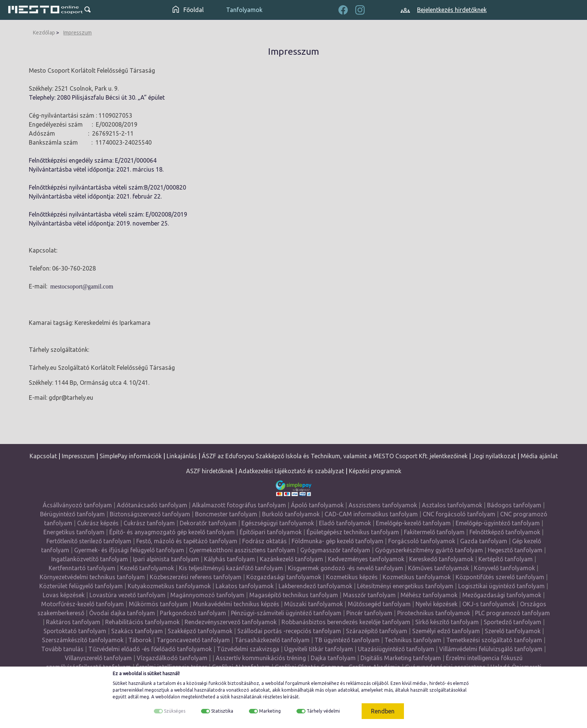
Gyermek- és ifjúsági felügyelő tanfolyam (129, 550)
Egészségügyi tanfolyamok (278, 523)
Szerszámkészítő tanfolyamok (83, 640)
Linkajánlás (182, 456)
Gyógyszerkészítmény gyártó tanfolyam (429, 550)
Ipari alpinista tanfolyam (166, 559)
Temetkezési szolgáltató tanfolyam (494, 640)
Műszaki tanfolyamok (314, 604)
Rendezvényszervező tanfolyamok (231, 622)
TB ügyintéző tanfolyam (347, 640)
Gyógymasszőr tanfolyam (335, 550)
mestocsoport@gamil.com (82, 286)
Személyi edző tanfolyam (446, 631)
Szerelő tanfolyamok (513, 631)
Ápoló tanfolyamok (317, 505)
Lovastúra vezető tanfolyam (127, 595)
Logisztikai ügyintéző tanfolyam (501, 586)
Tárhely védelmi (323, 711)
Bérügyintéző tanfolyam (72, 514)
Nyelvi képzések (437, 604)
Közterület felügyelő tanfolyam (81, 586)
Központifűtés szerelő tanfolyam (500, 577)
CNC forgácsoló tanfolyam (459, 514)
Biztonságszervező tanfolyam (150, 514)
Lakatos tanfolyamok (245, 586)
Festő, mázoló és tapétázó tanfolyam (187, 541)
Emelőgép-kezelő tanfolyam (413, 523)
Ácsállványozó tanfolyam (77, 505)
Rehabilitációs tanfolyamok (142, 622)
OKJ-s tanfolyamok (489, 604)
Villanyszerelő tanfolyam (98, 658)
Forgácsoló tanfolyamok (422, 541)
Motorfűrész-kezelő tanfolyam (83, 604)
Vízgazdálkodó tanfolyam (172, 658)
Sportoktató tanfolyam (75, 631)
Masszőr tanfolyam (369, 595)
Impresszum (77, 33)
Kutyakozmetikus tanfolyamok (169, 586)
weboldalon (168, 697)
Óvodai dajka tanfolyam (122, 613)
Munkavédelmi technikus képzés (236, 604)
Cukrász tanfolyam (149, 523)
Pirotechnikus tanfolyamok (434, 613)
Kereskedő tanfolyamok (441, 559)
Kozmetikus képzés (352, 577)
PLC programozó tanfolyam (513, 613)
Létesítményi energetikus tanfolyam (405, 586)
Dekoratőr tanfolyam (208, 523)
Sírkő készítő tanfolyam (447, 622)
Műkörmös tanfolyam (158, 604)
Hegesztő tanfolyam (515, 550)
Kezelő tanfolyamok (147, 568)
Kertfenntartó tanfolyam (82, 568)
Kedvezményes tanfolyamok (366, 559)
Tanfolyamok (244, 10)
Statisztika (222, 711)
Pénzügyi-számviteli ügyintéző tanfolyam (286, 613)
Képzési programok (375, 471)
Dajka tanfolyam (333, 658)
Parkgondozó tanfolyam (193, 613)
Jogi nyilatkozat (494, 456)
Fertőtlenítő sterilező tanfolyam (89, 541)
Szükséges (175, 711)
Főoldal (188, 10)
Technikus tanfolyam (413, 640)
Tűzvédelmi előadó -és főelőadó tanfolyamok (150, 649)
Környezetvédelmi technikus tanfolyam (92, 577)
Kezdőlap (44, 33)
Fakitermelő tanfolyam (434, 532)
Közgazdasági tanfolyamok (284, 577)
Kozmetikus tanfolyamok (417, 577)
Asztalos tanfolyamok (452, 505)
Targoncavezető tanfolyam (193, 640)
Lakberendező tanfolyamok (315, 586)
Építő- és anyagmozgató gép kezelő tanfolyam (172, 532)
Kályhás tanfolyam (229, 559)
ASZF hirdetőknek (210, 471)
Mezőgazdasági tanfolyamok (502, 595)
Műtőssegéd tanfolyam (379, 604)
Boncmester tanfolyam (226, 514)
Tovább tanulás (62, 649)
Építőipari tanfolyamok (271, 532)
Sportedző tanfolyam (513, 622)
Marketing (270, 711)
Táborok (140, 640)
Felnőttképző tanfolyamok (505, 532)
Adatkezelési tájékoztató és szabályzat (291, 471)
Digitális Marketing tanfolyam (401, 658)
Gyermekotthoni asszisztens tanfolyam (242, 550)
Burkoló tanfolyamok (291, 514)
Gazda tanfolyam (484, 541)
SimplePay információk (131, 456)
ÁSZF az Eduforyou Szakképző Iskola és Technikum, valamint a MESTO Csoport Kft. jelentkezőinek (335, 456)
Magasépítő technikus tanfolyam (294, 595)
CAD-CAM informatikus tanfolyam (372, 514)
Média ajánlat (539, 456)
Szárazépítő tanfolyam (377, 631)
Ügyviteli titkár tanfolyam (319, 649)
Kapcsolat (43, 456)
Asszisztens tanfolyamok (383, 505)
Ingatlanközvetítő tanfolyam (90, 559)
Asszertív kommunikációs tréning (261, 658)
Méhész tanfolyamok (429, 595)
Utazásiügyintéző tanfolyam (396, 649)
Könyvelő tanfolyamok (504, 568)
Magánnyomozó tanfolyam (207, 595)
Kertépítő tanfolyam (506, 559)
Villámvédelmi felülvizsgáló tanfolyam (491, 649)
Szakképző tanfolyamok (200, 631)
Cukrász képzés (98, 523)
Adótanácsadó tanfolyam (152, 505)
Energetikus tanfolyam (74, 532)
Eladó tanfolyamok (345, 523)
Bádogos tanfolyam (514, 505)
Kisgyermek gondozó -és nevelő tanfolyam (346, 568)
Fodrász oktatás (264, 541)
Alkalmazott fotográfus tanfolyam (239, 505)
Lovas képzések (64, 595)
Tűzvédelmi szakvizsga (248, 649)
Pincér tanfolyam (369, 613)
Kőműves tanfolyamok (439, 568)
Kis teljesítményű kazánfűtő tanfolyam (231, 568)
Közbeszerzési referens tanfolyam (196, 577)
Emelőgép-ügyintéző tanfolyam (498, 523)
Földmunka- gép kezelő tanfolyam (337, 541)
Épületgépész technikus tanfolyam (353, 532)
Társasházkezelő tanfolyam (273, 640)
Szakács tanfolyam (137, 631)
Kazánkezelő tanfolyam (291, 559)
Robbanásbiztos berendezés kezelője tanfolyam (346, 622)
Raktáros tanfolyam (73, 622)
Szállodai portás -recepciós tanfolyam (290, 631)
